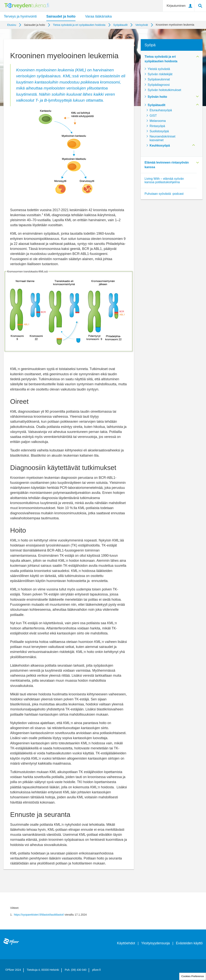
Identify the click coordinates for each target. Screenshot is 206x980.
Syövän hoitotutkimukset (164, 90)
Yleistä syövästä (159, 69)
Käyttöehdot (126, 943)
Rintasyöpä (157, 126)
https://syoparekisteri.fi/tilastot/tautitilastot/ (39, 915)
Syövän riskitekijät (160, 74)
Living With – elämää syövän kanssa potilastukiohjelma (164, 180)
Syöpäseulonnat (159, 79)
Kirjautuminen (176, 6)
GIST (153, 116)
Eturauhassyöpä (161, 110)
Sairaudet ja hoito (61, 16)
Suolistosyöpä (159, 131)
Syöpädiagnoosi (159, 85)
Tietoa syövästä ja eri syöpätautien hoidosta (79, 25)
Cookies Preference (193, 976)
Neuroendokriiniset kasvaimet (162, 138)
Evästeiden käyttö (189, 943)
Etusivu (12, 25)
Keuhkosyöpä (160, 145)
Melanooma (158, 121)
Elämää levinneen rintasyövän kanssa (167, 165)
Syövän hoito (157, 97)
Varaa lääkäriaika (98, 16)
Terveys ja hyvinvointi (20, 16)
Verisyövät (142, 25)
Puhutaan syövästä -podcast (164, 194)
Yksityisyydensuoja (155, 943)
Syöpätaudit (120, 25)
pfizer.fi (96, 970)
